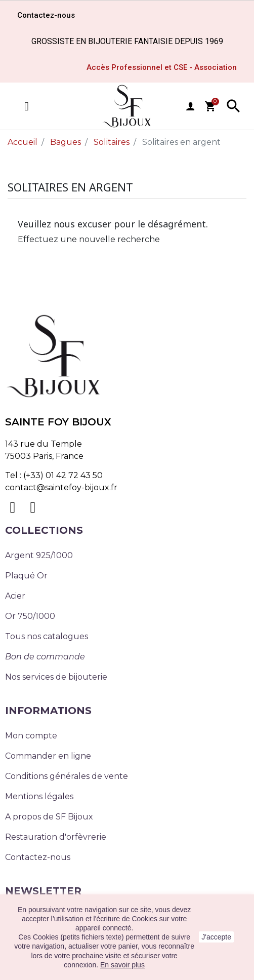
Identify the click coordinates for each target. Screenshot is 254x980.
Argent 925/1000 (39, 555)
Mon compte (31, 736)
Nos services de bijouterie (56, 677)
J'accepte (216, 937)
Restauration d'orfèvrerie (56, 837)
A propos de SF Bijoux (49, 817)
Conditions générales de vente (67, 776)
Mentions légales (39, 796)
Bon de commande (45, 657)
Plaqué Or (26, 576)
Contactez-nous (38, 857)
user (190, 106)
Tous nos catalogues (47, 636)
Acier (15, 596)
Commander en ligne (48, 756)
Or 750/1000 (30, 616)
